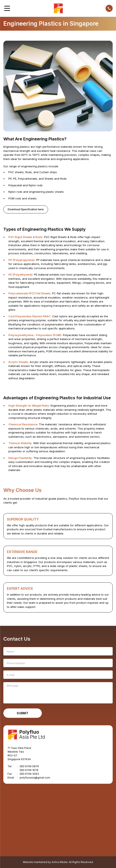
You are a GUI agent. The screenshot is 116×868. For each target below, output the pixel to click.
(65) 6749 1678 (29, 770)
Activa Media (60, 862)
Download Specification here (26, 209)
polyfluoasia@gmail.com (35, 778)
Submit (23, 713)
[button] (7, 8)
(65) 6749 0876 (29, 766)
